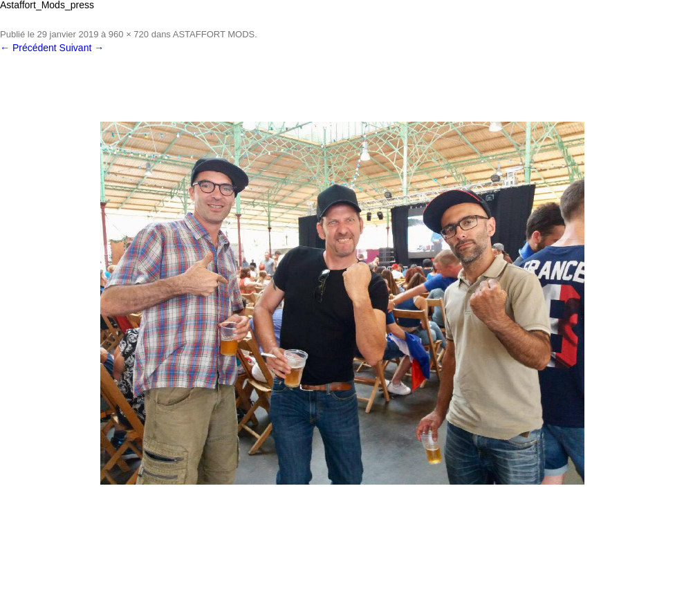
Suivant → (82, 48)
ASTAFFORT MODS (214, 34)
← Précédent (28, 48)
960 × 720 (129, 34)
